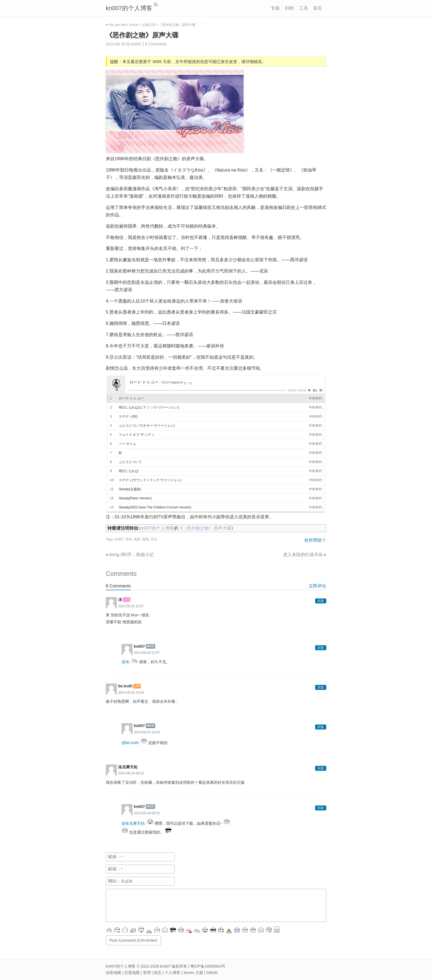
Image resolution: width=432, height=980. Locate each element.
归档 (289, 8)
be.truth (125, 686)
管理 (147, 973)
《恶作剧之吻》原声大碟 (142, 35)
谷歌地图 (114, 973)
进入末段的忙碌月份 (303, 555)
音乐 (154, 539)
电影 (137, 539)
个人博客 (172, 973)
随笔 (146, 539)
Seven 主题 (193, 973)
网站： (115, 881)
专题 (275, 8)
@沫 (125, 662)
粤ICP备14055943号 (208, 966)
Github (212, 973)
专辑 (129, 539)
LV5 (137, 686)
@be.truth (130, 742)
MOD (150, 646)
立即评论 (317, 586)
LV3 (127, 600)
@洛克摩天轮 (133, 823)
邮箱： (115, 869)
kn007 (119, 539)
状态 (158, 973)
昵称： (115, 857)
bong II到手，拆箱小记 (132, 555)
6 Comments (156, 44)
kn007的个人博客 (129, 8)
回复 (321, 601)
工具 (304, 8)
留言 (318, 8)
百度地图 (132, 973)
